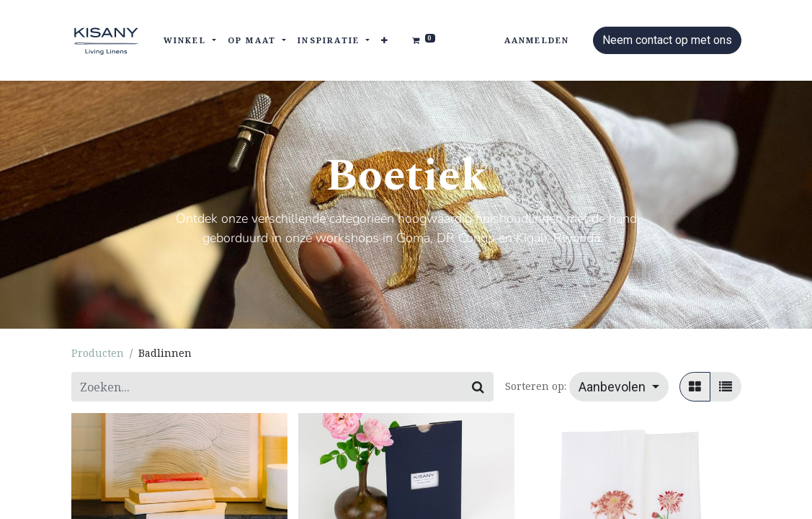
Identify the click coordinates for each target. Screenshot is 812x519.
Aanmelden (537, 40)
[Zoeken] (478, 387)
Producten (98, 353)
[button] (385, 41)
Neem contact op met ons (667, 40)
